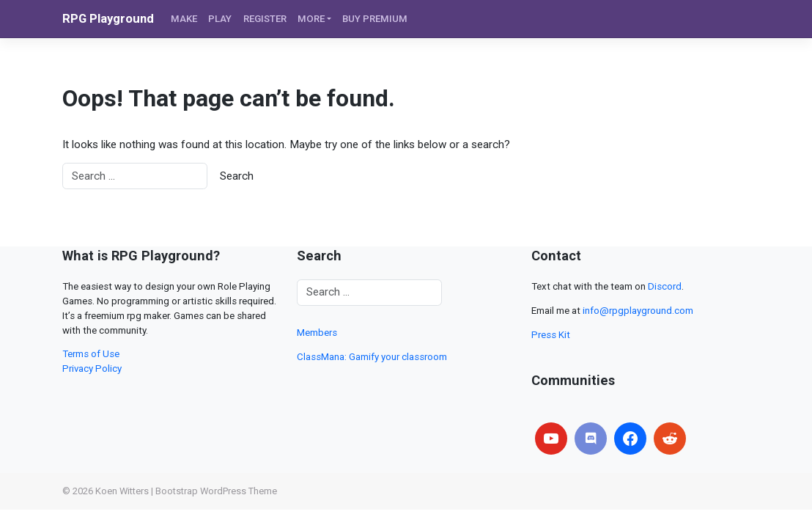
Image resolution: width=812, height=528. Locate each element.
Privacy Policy (92, 368)
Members (317, 333)
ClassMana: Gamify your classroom (372, 357)
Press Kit (551, 335)
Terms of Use (91, 354)
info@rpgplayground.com (638, 311)
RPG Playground (108, 18)
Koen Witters (122, 491)
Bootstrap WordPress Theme (216, 491)
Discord (665, 286)
